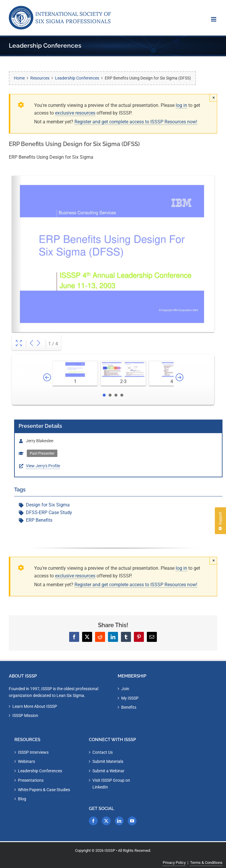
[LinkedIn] (119, 821)
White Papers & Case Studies (44, 790)
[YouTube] (132, 821)
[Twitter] (106, 821)
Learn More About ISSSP (35, 706)
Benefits (129, 707)
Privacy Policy (174, 863)
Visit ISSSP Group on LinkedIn (111, 784)
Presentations (31, 780)
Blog (22, 799)
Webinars (26, 761)
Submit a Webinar (108, 771)
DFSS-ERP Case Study (49, 512)
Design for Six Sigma (48, 505)
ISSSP (110, 850)
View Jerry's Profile (43, 466)
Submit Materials (108, 761)
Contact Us (103, 752)
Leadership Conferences (40, 771)
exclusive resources (75, 113)
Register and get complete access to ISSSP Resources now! (136, 122)
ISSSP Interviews (33, 752)
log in (181, 105)
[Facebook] (93, 821)
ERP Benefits (39, 520)
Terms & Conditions (206, 863)
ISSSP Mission (25, 715)
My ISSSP (130, 698)
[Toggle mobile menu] (214, 19)
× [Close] (214, 97)
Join (125, 689)
